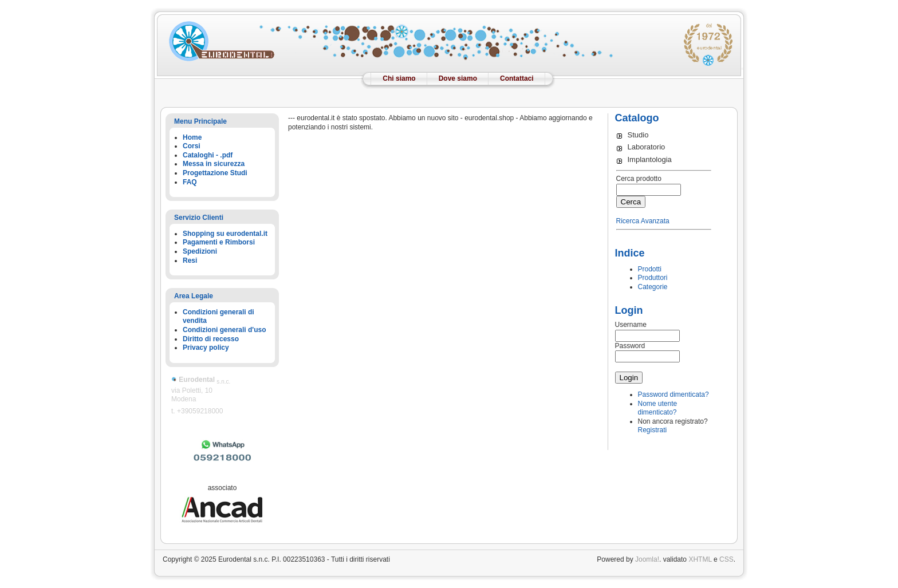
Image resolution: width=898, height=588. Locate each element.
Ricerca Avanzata (643, 221)
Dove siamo (458, 78)
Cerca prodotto (639, 179)
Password (630, 346)
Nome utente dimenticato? (658, 408)
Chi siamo (399, 78)
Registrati (653, 430)
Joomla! (647, 559)
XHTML (700, 559)
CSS (726, 559)
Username (631, 325)
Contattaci (517, 78)
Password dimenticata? (673, 394)
